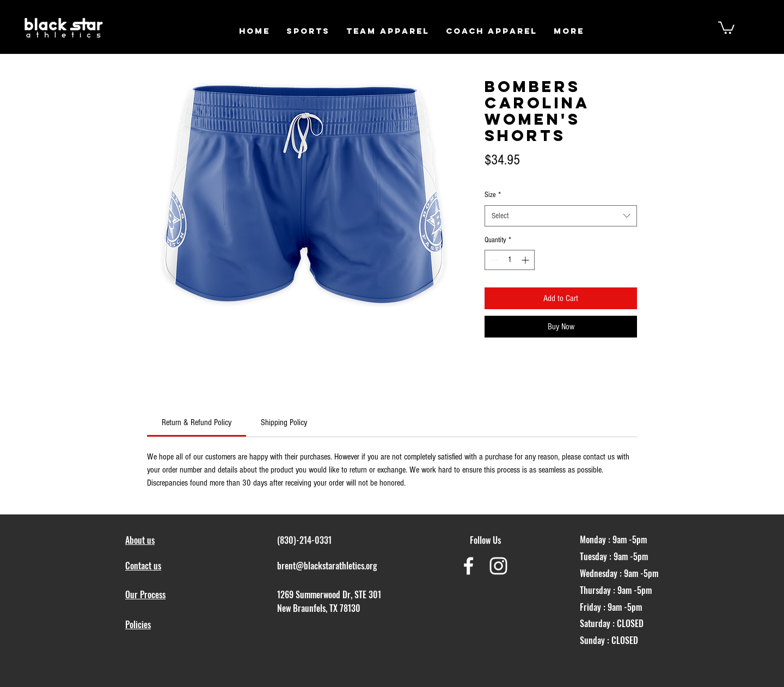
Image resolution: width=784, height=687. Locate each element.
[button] (308, 31)
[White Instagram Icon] (498, 566)
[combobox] (561, 216)
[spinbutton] (510, 260)
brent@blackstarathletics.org (327, 566)
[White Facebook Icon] (468, 566)
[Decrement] (493, 260)
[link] (197, 422)
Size (493, 195)
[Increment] (526, 260)
